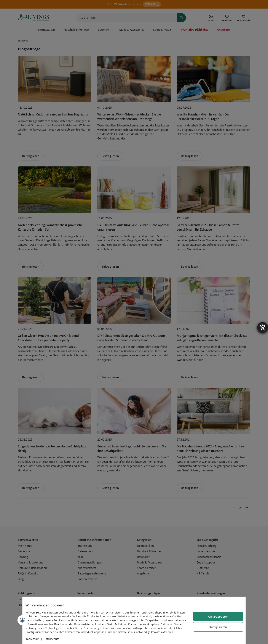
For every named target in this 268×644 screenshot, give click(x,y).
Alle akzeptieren (215, 615)
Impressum (35, 639)
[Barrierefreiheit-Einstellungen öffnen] (263, 327)
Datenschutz (54, 639)
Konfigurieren (215, 625)
